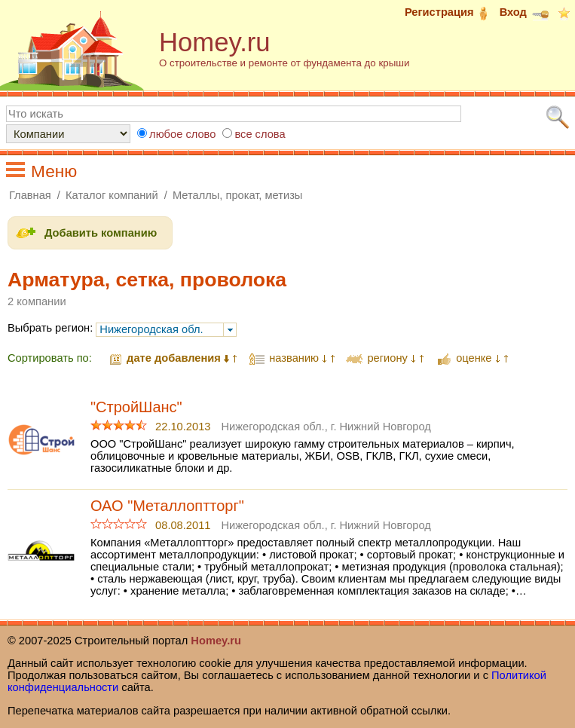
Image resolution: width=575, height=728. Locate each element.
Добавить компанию (101, 233)
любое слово (182, 134)
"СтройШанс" (136, 407)
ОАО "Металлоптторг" (167, 506)
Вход (525, 12)
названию (294, 358)
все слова (260, 134)
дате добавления (174, 358)
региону (387, 358)
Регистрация (451, 12)
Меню (54, 171)
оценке (474, 358)
